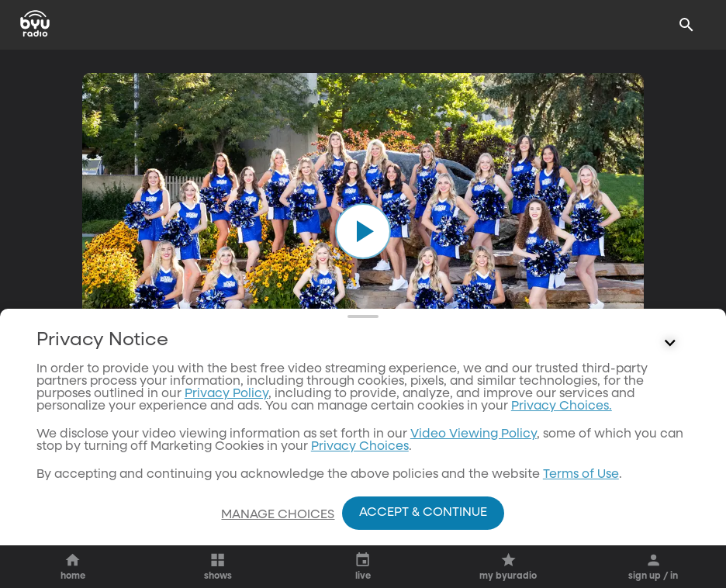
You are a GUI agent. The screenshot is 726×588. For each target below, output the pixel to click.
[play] (363, 231)
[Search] (686, 25)
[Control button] (670, 374)
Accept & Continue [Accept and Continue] (423, 513)
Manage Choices (278, 515)
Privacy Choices (360, 477)
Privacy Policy (226, 424)
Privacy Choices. (562, 437)
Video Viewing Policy (474, 465)
